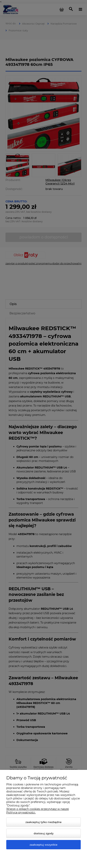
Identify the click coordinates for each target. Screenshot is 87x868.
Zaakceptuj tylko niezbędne (43, 822)
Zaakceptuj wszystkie (43, 845)
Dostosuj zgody (44, 833)
